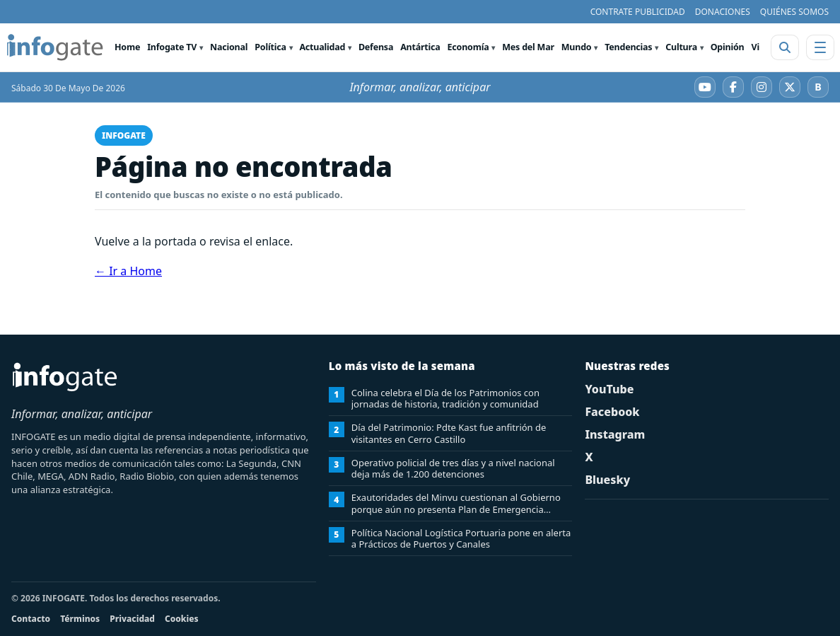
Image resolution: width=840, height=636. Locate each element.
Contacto (31, 619)
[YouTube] (705, 87)
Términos (80, 619)
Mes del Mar (528, 47)
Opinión (728, 47)
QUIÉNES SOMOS (794, 12)
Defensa (376, 47)
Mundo (577, 47)
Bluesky (607, 480)
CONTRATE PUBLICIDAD (638, 12)
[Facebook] (733, 87)
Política (270, 47)
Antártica (420, 47)
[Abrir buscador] (785, 47)
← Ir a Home (128, 271)
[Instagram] (762, 87)
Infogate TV (172, 47)
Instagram (615, 434)
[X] (790, 87)
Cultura (681, 47)
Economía (468, 47)
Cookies (182, 619)
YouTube (609, 389)
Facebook (612, 412)
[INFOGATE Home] (55, 47)
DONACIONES (723, 12)
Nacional (229, 47)
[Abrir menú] (820, 47)
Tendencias (628, 47)
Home (127, 47)
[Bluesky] (818, 87)
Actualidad (322, 47)
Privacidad (132, 619)
